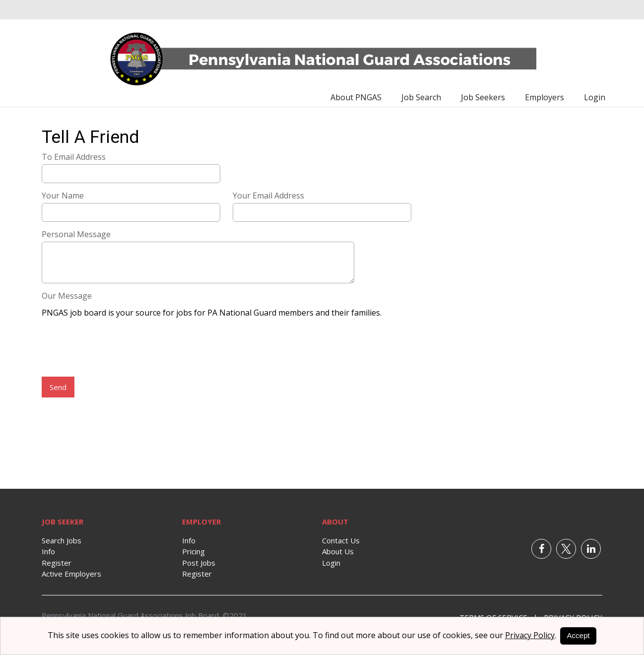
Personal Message (76, 234)
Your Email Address (268, 196)
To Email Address (74, 157)
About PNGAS (356, 97)
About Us (338, 551)
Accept (579, 635)
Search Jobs (62, 540)
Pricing (193, 551)
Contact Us (341, 540)
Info (48, 551)
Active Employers (71, 574)
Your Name (63, 196)
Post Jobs (199, 563)
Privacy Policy (530, 635)
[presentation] (117, 348)
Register (57, 563)
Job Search (421, 97)
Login (595, 97)
